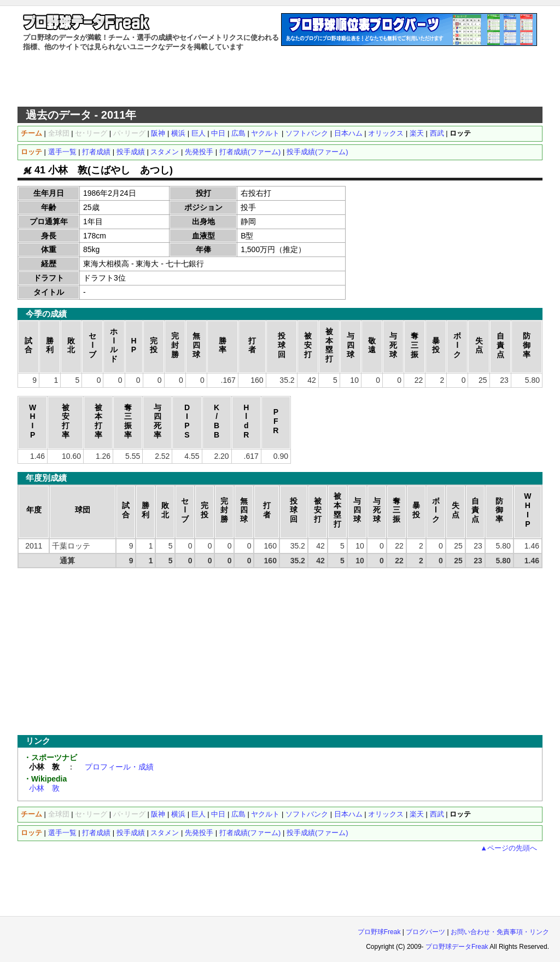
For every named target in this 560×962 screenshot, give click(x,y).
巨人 (199, 133)
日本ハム (348, 133)
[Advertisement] (280, 79)
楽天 (417, 133)
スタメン (165, 152)
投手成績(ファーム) (317, 152)
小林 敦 (44, 788)
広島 (238, 133)
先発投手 (199, 152)
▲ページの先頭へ (509, 848)
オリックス (386, 133)
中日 (218, 133)
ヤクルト (265, 133)
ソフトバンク (307, 133)
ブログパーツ (425, 932)
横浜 (178, 133)
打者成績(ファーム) (250, 152)
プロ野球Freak (379, 932)
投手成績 (131, 152)
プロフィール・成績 (119, 767)
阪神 (158, 133)
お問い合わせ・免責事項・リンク (500, 932)
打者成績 (96, 152)
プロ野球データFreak (457, 947)
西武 (437, 133)
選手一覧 (62, 152)
